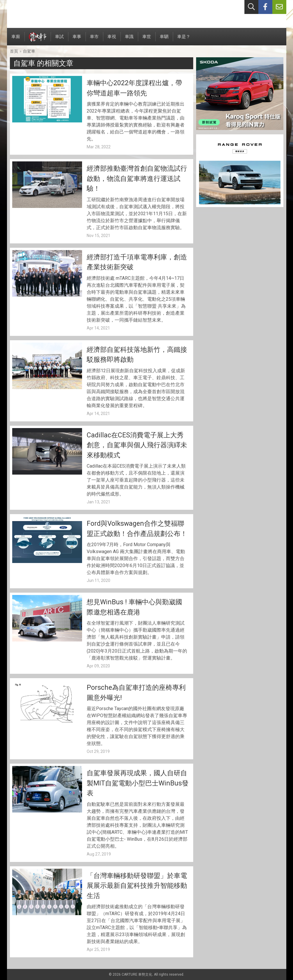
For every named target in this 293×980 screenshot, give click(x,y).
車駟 (164, 40)
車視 (112, 40)
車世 (147, 40)
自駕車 (29, 51)
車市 (94, 40)
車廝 (16, 40)
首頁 (14, 51)
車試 (59, 40)
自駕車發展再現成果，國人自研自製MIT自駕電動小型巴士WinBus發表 (138, 783)
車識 (129, 40)
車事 (77, 40)
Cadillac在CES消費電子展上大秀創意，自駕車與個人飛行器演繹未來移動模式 (137, 445)
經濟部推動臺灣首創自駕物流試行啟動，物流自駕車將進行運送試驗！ (137, 179)
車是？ (184, 40)
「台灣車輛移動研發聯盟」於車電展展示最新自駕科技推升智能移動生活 (137, 886)
